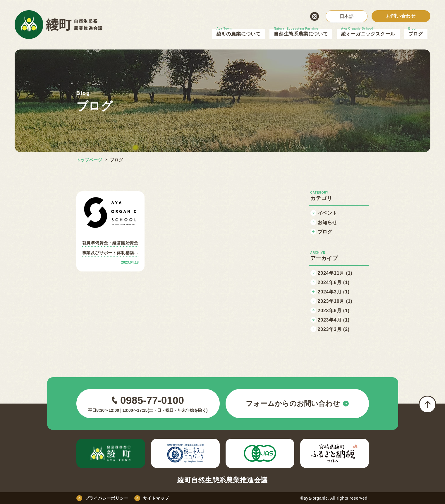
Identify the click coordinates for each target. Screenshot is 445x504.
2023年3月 (334, 329)
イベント (328, 213)
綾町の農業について (239, 34)
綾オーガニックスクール (368, 34)
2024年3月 (334, 292)
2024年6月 (334, 282)
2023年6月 (334, 311)
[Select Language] (347, 16)
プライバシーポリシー (102, 498)
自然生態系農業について (301, 34)
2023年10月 (335, 301)
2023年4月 (334, 320)
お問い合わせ (401, 16)
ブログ (416, 34)
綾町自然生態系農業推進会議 (222, 480)
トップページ (89, 160)
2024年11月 (335, 273)
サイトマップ (152, 498)
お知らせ (328, 222)
